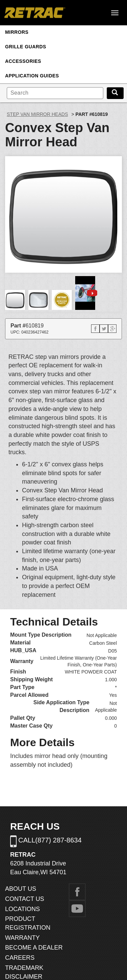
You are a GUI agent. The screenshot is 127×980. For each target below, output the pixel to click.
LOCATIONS (23, 909)
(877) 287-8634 (58, 840)
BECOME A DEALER (34, 948)
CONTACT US (25, 899)
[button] (95, 329)
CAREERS (20, 958)
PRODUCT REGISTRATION (28, 923)
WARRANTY (22, 938)
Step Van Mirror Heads (37, 114)
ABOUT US (21, 889)
